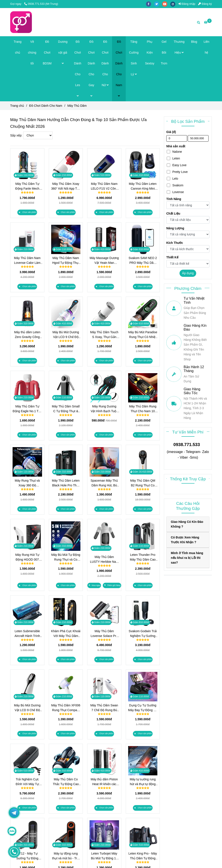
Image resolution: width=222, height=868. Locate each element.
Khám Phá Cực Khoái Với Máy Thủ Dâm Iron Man (66, 634)
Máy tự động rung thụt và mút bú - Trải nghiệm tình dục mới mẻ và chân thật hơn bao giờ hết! (66, 856)
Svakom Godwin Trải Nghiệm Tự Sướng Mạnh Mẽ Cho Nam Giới (143, 634)
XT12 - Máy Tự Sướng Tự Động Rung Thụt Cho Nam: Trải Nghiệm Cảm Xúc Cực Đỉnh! (27, 856)
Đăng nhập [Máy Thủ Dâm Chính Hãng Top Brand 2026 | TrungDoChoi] (187, 4)
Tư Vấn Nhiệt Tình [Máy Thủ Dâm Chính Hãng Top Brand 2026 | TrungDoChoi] (194, 300)
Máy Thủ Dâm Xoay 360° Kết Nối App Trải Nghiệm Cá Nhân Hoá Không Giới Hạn (66, 186)
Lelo (172, 179)
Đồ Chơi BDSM (47, 53)
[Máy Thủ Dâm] (21, 22)
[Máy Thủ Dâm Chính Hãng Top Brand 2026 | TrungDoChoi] (208, 22)
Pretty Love (177, 172)
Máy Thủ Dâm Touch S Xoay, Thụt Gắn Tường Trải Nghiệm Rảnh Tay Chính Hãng (104, 335)
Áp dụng (188, 273)
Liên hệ (206, 47)
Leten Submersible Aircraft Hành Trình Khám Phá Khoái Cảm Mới (27, 634)
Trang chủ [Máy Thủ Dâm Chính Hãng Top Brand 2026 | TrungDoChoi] (17, 106)
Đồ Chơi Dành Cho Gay (91, 69)
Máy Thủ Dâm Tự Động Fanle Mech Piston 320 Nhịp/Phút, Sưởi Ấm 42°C (27, 186)
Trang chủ (18, 47)
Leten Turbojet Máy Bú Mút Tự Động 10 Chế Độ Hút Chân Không (104, 856)
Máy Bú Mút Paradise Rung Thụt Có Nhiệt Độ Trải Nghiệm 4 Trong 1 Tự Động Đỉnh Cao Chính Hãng (143, 335)
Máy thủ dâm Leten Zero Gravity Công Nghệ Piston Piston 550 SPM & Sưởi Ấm (27, 335)
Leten (173, 158)
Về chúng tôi (32, 53)
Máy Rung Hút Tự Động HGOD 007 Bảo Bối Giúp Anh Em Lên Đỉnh (27, 557)
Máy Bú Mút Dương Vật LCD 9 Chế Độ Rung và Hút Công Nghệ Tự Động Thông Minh (66, 335)
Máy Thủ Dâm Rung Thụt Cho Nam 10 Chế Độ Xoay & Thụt (143, 409)
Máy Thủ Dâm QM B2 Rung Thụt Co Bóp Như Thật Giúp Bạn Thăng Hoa (143, 483)
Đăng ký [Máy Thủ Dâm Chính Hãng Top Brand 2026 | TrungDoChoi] (205, 4)
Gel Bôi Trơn (164, 53)
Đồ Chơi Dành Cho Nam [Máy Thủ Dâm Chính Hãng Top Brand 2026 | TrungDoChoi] (46, 106)
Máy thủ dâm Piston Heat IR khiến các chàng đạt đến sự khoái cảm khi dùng (104, 782)
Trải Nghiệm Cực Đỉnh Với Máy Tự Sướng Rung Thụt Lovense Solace (27, 782)
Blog (194, 42)
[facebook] (150, 4)
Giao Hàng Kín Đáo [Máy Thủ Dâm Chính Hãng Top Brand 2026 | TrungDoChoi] (195, 327)
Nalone (174, 152)
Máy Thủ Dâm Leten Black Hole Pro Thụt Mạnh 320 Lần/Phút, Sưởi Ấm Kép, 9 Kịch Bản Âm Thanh (66, 483)
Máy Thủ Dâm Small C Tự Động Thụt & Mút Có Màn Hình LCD (66, 409)
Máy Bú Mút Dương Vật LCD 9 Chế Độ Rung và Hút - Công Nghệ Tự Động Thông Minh (27, 708)
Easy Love (177, 165)
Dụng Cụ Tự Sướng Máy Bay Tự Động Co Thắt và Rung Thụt (143, 708)
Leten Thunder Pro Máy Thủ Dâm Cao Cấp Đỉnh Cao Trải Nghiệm (143, 557)
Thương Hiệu (179, 47)
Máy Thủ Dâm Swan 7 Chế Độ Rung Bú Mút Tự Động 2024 (104, 708)
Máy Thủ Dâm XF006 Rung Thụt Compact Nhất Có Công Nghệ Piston (66, 708)
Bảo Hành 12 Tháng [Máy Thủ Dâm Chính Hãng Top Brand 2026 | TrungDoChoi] (194, 369)
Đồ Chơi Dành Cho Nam (119, 69)
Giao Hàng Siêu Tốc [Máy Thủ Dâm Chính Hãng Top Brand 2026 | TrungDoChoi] (192, 391)
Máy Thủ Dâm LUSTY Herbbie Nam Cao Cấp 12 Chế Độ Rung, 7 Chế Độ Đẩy (104, 560)
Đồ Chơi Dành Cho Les (78, 69)
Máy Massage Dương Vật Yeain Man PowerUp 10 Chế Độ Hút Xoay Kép (104, 261)
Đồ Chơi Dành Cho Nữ (105, 63)
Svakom (175, 185)
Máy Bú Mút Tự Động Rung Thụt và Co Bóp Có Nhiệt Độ (66, 557)
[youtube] (166, 4)
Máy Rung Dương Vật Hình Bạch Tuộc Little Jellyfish (104, 409)
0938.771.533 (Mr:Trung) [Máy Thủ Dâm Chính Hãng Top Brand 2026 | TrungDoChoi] (41, 4)
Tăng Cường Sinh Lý (134, 58)
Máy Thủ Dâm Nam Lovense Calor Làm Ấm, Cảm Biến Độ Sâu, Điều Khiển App (27, 261)
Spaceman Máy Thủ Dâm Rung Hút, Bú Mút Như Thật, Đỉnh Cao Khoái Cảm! (104, 483)
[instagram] (174, 4)
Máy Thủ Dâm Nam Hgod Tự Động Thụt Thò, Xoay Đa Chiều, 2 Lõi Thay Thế (66, 261)
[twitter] (158, 4)
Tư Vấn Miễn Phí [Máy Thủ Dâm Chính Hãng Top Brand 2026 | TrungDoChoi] (188, 432)
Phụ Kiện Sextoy (150, 53)
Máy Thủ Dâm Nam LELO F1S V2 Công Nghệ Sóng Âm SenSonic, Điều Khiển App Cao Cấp (104, 186)
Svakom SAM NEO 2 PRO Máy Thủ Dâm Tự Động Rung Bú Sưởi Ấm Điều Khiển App (143, 261)
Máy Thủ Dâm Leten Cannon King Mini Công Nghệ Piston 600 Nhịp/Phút (143, 186)
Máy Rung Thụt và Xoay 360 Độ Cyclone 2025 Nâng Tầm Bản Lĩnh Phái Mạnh (27, 483)
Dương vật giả (63, 52)
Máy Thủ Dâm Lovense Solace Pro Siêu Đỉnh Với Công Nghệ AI (104, 634)
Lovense (175, 192)
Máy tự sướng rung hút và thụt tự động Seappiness (143, 782)
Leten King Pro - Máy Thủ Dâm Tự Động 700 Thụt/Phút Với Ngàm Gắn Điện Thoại (143, 856)
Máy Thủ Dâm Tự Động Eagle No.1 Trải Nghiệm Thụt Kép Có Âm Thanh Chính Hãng (27, 409)
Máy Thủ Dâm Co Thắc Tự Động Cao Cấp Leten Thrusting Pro (66, 782)
